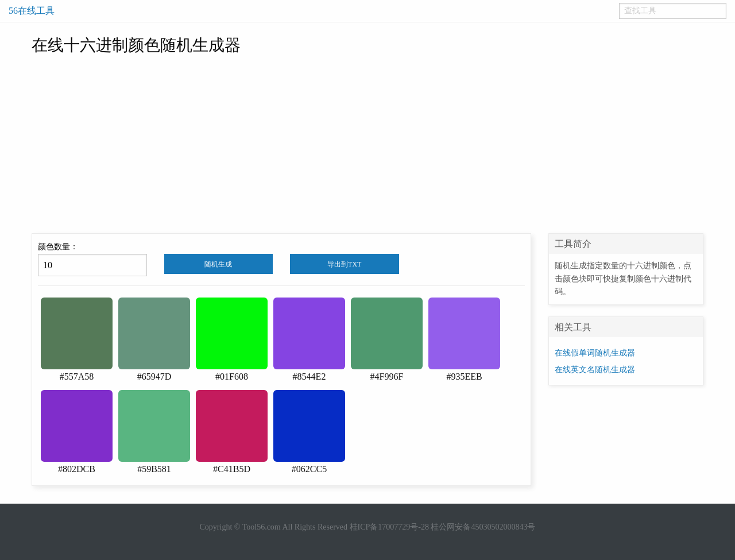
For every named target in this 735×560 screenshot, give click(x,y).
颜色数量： (92, 259)
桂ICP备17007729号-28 (389, 527)
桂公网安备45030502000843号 (483, 527)
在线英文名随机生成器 (595, 370)
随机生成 (218, 264)
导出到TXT (344, 264)
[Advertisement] (367, 147)
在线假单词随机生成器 (595, 353)
